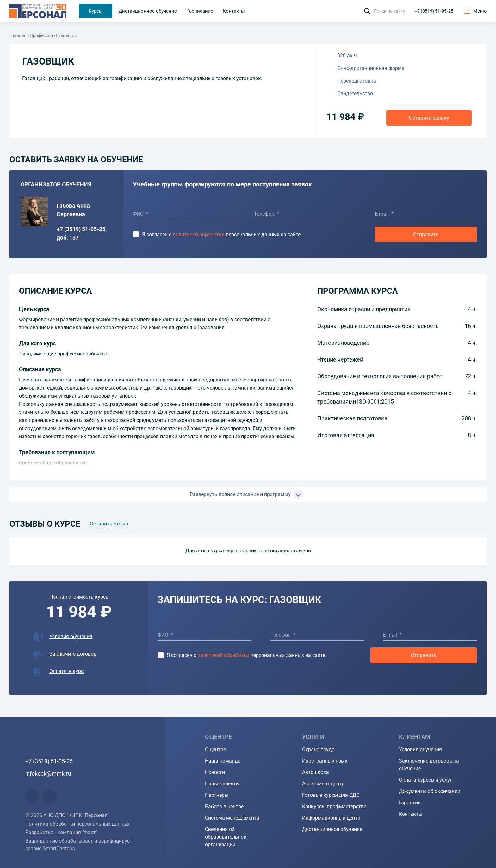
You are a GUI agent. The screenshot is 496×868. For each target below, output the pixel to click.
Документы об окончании (430, 791)
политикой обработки (199, 234)
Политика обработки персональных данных (77, 824)
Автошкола (316, 772)
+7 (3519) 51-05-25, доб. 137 (82, 233)
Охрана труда (318, 749)
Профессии (41, 35)
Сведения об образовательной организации (226, 837)
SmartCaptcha (59, 849)
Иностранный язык (325, 761)
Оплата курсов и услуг (425, 780)
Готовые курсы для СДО (331, 795)
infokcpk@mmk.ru (48, 774)
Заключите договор (73, 654)
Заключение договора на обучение (429, 765)
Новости (215, 772)
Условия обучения (71, 636)
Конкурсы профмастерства (334, 806)
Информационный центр (331, 818)
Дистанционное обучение (332, 829)
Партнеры (217, 795)
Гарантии (410, 803)
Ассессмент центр (323, 784)
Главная (18, 35)
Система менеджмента (232, 818)
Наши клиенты (222, 784)
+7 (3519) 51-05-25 (434, 11)
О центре (215, 749)
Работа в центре (224, 806)
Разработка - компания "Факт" (61, 832)
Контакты (411, 814)
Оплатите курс (66, 671)
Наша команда (223, 761)
